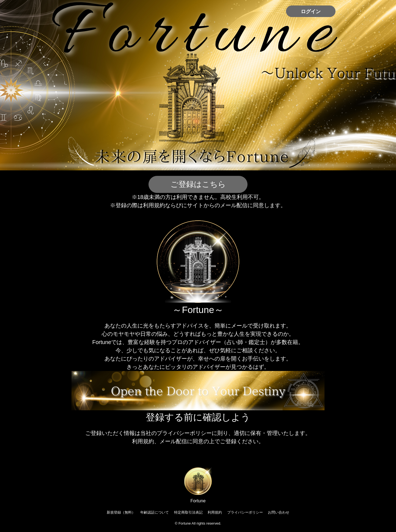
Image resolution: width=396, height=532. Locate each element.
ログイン (311, 12)
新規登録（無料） (121, 512)
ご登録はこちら (198, 184)
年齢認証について (155, 512)
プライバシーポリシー (245, 512)
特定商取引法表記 (188, 512)
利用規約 (215, 512)
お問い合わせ (279, 512)
